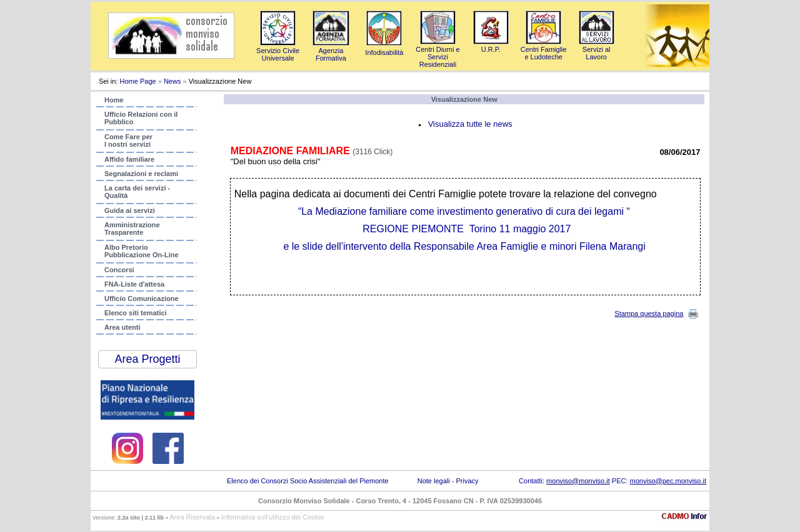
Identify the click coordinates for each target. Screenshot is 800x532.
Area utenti (122, 327)
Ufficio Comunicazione (142, 298)
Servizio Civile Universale (278, 51)
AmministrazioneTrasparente (132, 229)
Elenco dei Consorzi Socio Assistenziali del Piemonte (308, 481)
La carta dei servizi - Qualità (137, 192)
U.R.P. (491, 46)
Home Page (138, 81)
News (172, 81)
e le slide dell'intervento (335, 246)
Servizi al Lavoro (597, 49)
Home (114, 100)
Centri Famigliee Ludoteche (544, 49)
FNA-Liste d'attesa (134, 284)
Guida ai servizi (130, 210)
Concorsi (119, 270)
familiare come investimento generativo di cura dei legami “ (466, 211)
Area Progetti (147, 359)
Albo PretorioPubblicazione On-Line (142, 251)
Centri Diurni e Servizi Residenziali (437, 53)
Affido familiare (129, 159)
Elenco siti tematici (136, 313)
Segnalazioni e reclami (141, 174)
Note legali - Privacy (448, 481)
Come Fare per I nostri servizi (128, 140)
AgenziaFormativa (331, 51)
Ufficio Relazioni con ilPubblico (141, 118)
